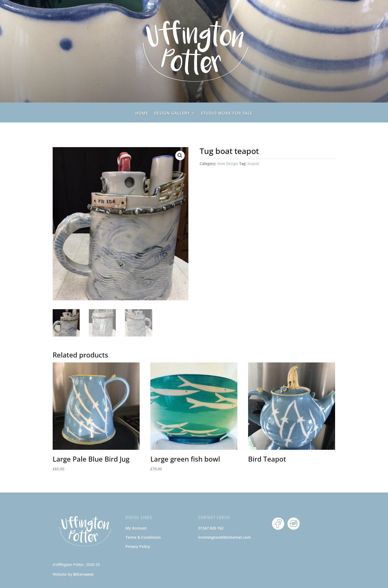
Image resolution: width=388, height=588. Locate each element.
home (142, 113)
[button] (180, 156)
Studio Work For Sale (227, 113)
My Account (136, 528)
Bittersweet (83, 574)
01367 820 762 (211, 528)
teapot (253, 164)
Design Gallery (172, 113)
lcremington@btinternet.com (225, 537)
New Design (228, 164)
